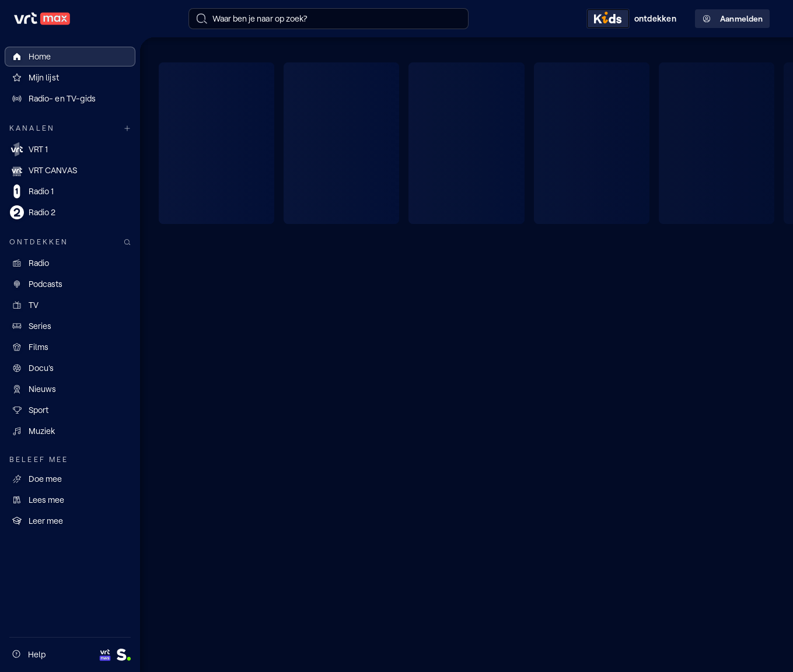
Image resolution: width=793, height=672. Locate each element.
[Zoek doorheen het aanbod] (127, 242)
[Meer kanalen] (127, 129)
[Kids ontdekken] (634, 19)
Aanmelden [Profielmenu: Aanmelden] (732, 19)
